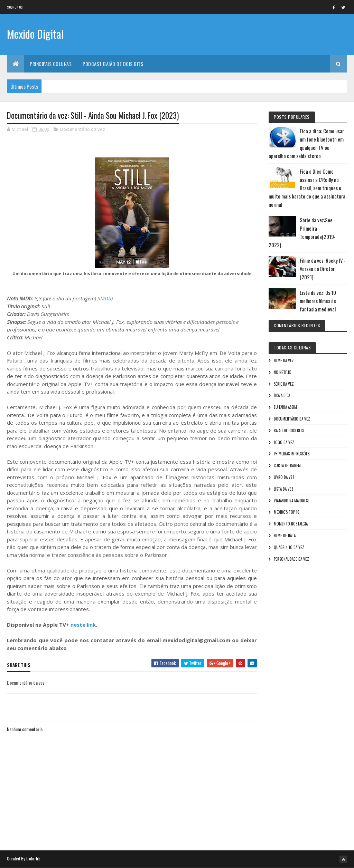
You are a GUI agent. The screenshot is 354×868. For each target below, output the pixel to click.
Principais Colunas (51, 64)
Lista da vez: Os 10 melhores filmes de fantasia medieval (318, 301)
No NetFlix (282, 372)
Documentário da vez (83, 129)
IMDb (105, 298)
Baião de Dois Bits (289, 431)
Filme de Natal (285, 536)
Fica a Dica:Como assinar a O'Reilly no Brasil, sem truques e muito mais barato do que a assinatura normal (307, 188)
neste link (83, 625)
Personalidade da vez (291, 559)
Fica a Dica (282, 395)
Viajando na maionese (292, 501)
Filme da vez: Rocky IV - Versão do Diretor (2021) (323, 269)
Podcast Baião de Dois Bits (113, 64)
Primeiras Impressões (292, 454)
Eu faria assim (285, 407)
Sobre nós (15, 7)
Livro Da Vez (284, 477)
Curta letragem (287, 465)
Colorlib (33, 859)
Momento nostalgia (291, 524)
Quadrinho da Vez (289, 547)
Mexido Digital (35, 34)
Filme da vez (284, 360)
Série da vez (284, 384)
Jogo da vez (284, 442)
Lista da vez (284, 489)
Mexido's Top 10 (287, 512)
